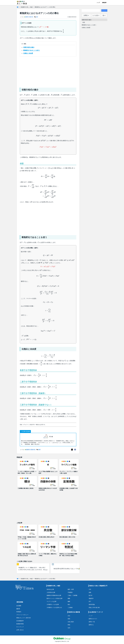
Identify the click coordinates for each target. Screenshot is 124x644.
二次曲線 (70, 607)
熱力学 (91, 595)
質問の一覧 (92, 622)
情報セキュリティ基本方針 (24, 618)
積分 (69, 604)
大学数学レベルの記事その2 (54, 607)
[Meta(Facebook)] (75, 450)
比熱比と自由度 (28, 53)
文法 (69, 616)
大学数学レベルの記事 (53, 604)
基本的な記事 (50, 589)
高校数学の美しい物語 (27, 7)
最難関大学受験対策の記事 (54, 595)
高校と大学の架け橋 (94, 607)
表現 (69, 619)
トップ (98, 3)
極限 (69, 601)
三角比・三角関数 (73, 595)
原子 (90, 601)
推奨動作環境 (20, 624)
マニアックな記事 (51, 601)
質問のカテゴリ (93, 619)
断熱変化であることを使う (32, 50)
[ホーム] (18, 7)
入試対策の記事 (51, 592)
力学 (90, 589)
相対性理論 (92, 604)
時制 (69, 625)
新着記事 (104, 3)
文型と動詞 (71, 622)
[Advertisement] (48, 71)
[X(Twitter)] (72, 450)
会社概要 (19, 606)
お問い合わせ (20, 630)
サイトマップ (20, 627)
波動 (90, 592)
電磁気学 (91, 598)
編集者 (18, 609)
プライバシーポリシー (22, 615)
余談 (84, 22)
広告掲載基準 (20, 621)
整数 (69, 598)
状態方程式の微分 (29, 47)
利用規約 (19, 612)
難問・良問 (71, 589)
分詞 (69, 628)
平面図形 (70, 592)
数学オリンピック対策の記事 (55, 598)
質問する (91, 625)
